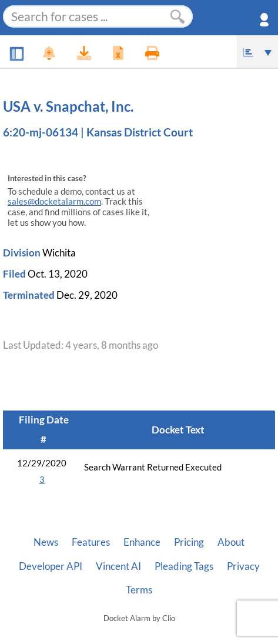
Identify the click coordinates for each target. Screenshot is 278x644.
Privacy (243, 566)
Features (91, 542)
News (46, 542)
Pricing (189, 542)
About (231, 542)
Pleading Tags (184, 566)
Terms (139, 590)
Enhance (142, 542)
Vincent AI (118, 566)
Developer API (51, 566)
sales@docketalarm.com (54, 201)
